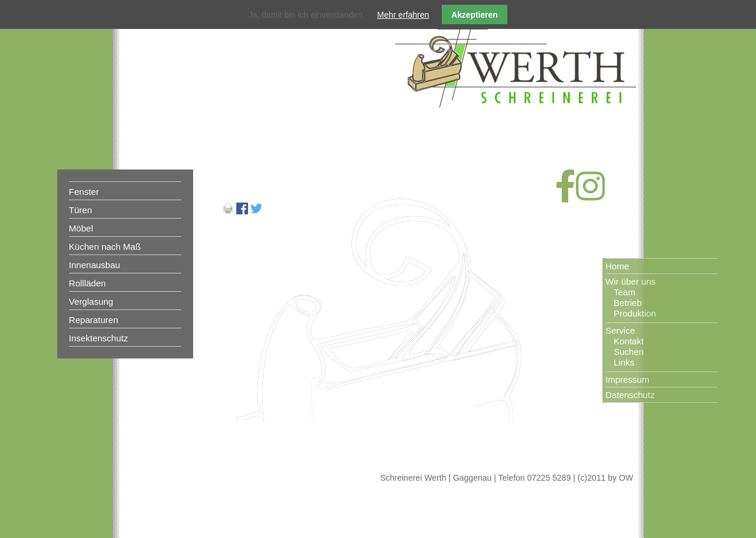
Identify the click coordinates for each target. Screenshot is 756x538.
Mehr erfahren (403, 15)
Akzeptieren (475, 15)
